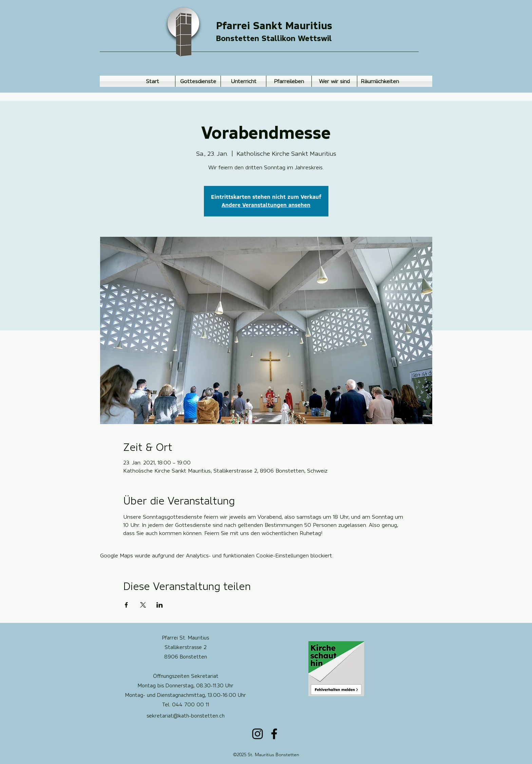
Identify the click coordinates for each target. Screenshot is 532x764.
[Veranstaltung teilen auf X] (143, 605)
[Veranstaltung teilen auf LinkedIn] (160, 605)
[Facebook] (274, 734)
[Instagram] (258, 734)
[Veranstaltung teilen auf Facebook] (126, 605)
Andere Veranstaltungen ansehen (266, 205)
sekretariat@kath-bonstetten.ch (186, 716)
